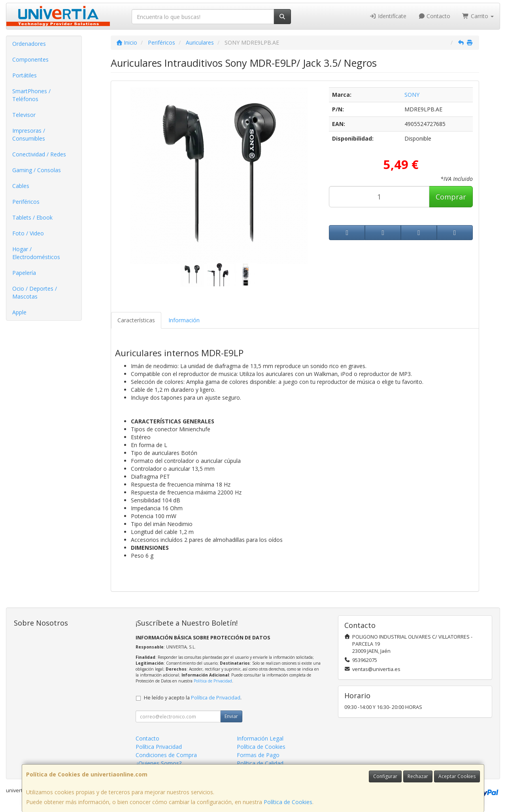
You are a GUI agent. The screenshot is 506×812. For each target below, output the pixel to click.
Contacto (434, 16)
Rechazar (418, 776)
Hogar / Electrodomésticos (36, 253)
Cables (21, 186)
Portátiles (25, 75)
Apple (19, 312)
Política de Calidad (260, 763)
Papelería (24, 273)
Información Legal (260, 738)
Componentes (30, 59)
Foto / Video (28, 233)
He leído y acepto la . (193, 698)
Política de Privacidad (213, 681)
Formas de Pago (258, 755)
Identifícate (388, 16)
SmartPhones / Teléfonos (31, 95)
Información (184, 320)
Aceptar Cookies (457, 776)
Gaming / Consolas (37, 170)
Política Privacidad (159, 747)
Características (136, 320)
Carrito (478, 16)
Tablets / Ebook (32, 217)
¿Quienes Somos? (159, 763)
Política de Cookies (288, 802)
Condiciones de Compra (166, 755)
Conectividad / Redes (39, 154)
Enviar (231, 716)
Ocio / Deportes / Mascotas (35, 292)
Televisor (24, 115)
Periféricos (26, 202)
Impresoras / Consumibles (29, 134)
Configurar (385, 776)
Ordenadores (29, 44)
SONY (412, 95)
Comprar (451, 197)
